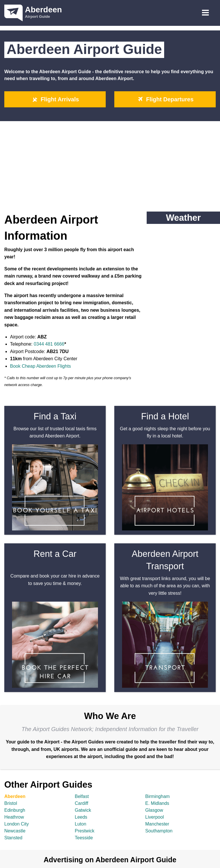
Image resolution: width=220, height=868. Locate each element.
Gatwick (83, 810)
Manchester (157, 824)
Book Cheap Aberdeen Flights (41, 366)
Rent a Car (55, 554)
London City (16, 824)
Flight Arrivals (55, 99)
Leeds (81, 817)
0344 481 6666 (49, 344)
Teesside (84, 838)
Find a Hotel (165, 416)
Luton (80, 824)
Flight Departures (165, 99)
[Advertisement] (110, 164)
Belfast (82, 796)
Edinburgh (15, 810)
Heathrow (14, 817)
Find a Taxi (55, 416)
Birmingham (157, 796)
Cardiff (81, 803)
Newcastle (15, 831)
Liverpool (155, 817)
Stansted (13, 838)
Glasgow (154, 810)
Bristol (11, 803)
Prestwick (85, 831)
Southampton (159, 831)
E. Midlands (157, 803)
